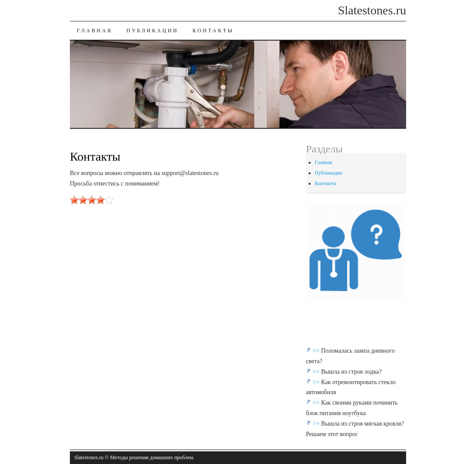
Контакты (213, 31)
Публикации (152, 31)
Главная (95, 31)
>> (317, 351)
